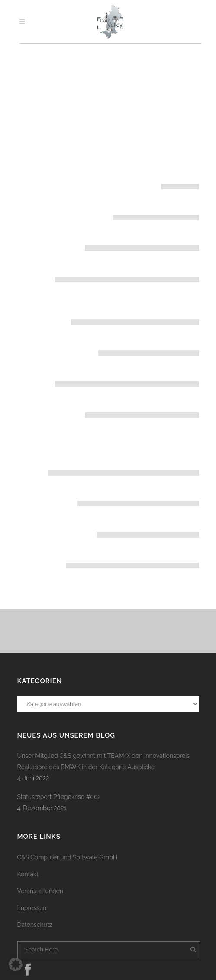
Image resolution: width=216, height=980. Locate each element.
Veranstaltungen (40, 891)
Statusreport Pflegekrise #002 (59, 797)
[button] (16, 964)
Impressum (33, 908)
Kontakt (28, 874)
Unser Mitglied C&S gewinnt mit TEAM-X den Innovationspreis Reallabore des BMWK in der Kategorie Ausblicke (104, 761)
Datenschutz (35, 925)
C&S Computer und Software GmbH (68, 857)
